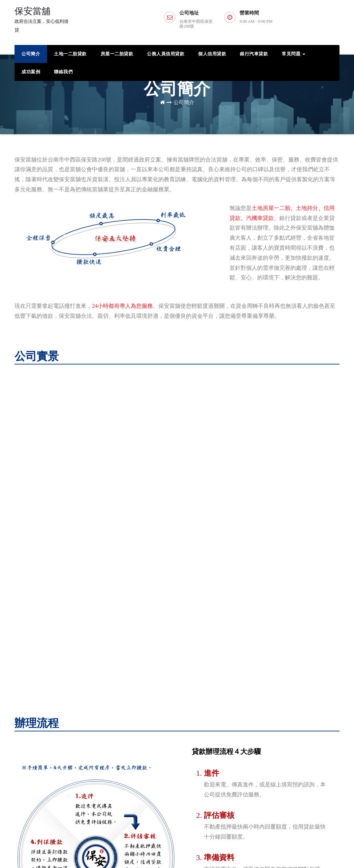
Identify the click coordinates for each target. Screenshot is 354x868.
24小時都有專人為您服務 (122, 306)
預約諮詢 (313, 20)
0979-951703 (141, 746)
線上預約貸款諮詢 (121, 766)
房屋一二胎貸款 (117, 54)
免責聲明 (330, 852)
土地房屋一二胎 (271, 208)
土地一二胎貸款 (70, 54)
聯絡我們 (63, 72)
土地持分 (307, 208)
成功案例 (31, 72)
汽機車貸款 (260, 218)
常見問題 (294, 54)
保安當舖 (41, 19)
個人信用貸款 (212, 54)
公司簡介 (31, 54)
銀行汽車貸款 (254, 54)
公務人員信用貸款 (166, 54)
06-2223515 (139, 756)
